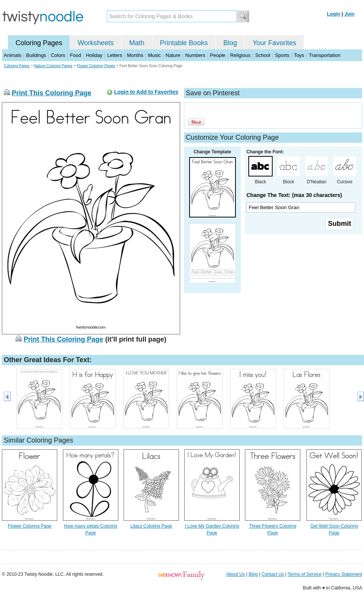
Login (333, 14)
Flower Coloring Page (29, 526)
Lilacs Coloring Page (151, 526)
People (218, 55)
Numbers (195, 55)
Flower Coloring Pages (96, 66)
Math (137, 43)
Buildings (36, 55)
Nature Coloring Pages (53, 66)
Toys (299, 55)
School (263, 55)
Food (75, 55)
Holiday (94, 55)
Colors (58, 55)
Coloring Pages (39, 43)
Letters (115, 55)
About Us (236, 574)
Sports (282, 55)
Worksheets (96, 43)
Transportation (324, 55)
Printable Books (184, 43)
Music (154, 55)
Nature (173, 55)
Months (135, 55)
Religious (240, 55)
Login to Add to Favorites (146, 92)
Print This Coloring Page (52, 93)
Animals (13, 55)
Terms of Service (304, 574)
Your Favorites (274, 43)
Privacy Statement (344, 574)
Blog (230, 43)
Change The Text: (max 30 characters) (294, 195)
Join (349, 14)
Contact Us (273, 574)
